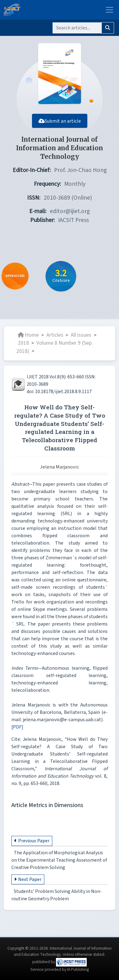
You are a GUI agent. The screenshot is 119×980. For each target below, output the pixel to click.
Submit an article (60, 121)
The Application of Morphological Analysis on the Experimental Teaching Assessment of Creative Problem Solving (59, 860)
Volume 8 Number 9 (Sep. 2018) (55, 347)
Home (28, 335)
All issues (81, 335)
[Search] (77, 28)
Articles (55, 335)
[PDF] (17, 727)
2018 (23, 343)
